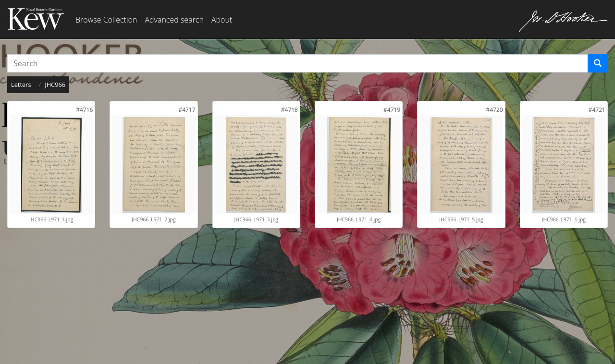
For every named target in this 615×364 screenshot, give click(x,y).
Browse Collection (106, 20)
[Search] (598, 63)
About (222, 20)
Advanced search (174, 20)
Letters (21, 85)
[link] (84, 110)
